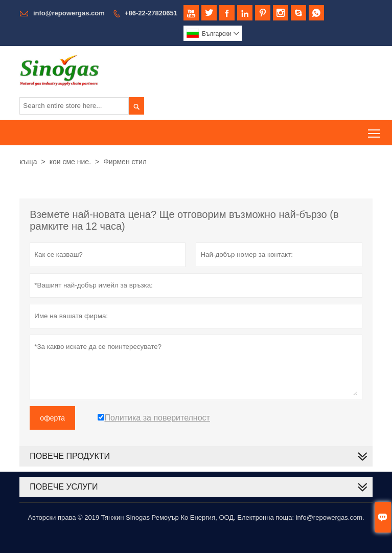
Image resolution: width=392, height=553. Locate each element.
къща (28, 162)
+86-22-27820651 (151, 13)
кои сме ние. (70, 162)
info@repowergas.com (69, 13)
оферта (52, 418)
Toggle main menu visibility (375, 130)
